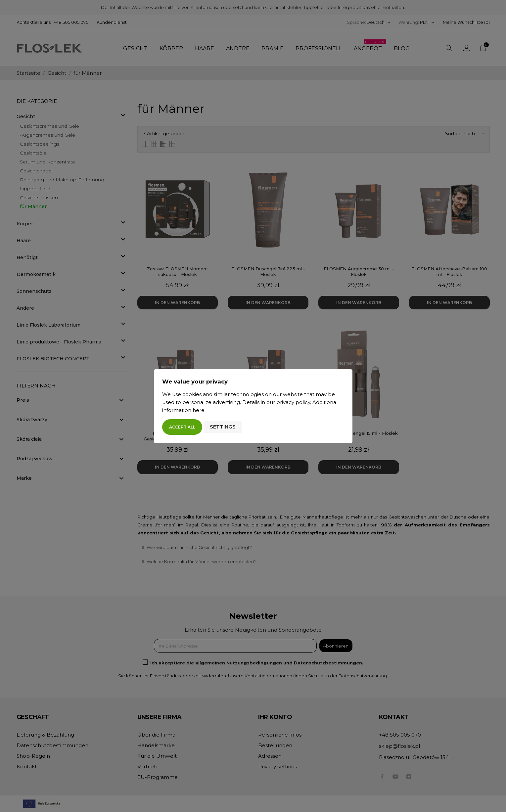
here (199, 410)
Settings (223, 427)
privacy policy (293, 402)
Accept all (182, 427)
